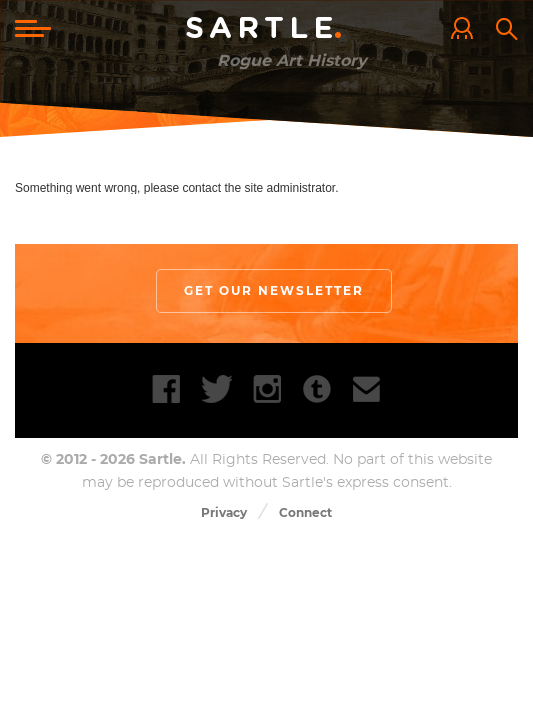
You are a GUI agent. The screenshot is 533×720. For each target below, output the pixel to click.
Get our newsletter (274, 291)
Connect (305, 515)
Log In (467, 30)
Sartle (266, 29)
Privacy (224, 515)
